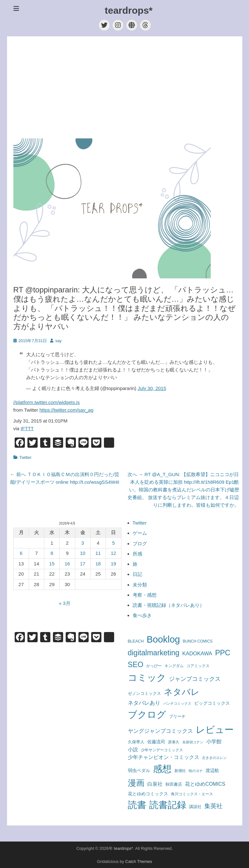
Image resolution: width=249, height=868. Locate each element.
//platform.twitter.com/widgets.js (47, 402)
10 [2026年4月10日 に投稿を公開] (83, 553)
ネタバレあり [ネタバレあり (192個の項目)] (144, 703)
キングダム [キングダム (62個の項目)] (174, 666)
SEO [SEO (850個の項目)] (136, 665)
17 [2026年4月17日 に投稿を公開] (83, 564)
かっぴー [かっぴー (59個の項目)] (154, 666)
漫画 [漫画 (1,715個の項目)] (136, 783)
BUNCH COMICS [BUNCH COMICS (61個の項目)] (198, 641)
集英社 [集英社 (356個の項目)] (213, 806)
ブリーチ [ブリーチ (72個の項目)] (177, 717)
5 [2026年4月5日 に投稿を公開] (114, 543)
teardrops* (128, 10)
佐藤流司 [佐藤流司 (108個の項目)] (156, 742)
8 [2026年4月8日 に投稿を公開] (52, 553)
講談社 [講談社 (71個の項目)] (195, 807)
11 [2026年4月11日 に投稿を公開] (98, 553)
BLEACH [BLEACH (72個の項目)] (136, 641)
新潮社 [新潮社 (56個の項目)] (180, 771)
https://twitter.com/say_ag (66, 410)
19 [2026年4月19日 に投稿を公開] (114, 564)
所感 (137, 554)
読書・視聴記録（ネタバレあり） (168, 605)
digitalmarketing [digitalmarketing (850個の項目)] (154, 653)
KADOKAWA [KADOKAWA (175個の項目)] (197, 653)
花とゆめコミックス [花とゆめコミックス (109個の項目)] (148, 794)
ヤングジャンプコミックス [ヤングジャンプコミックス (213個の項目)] (160, 731)
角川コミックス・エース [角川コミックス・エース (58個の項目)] (192, 794)
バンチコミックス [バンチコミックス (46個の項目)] (177, 703)
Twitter (26, 457)
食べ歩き (142, 615)
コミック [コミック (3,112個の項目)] (147, 678)
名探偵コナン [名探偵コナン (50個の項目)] (193, 742)
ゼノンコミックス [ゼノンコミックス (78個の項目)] (144, 693)
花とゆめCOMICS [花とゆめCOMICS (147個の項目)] (205, 784)
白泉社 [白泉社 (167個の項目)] (155, 784)
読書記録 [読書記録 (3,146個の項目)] (168, 805)
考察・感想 (145, 595)
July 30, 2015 (152, 388)
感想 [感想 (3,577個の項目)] (162, 769)
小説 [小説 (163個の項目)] (133, 749)
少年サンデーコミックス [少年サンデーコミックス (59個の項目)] (162, 750)
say (58, 341)
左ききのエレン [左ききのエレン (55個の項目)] (214, 758)
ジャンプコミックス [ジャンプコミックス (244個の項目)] (195, 679)
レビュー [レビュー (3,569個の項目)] (215, 729)
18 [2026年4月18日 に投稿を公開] (98, 564)
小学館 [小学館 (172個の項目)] (214, 741)
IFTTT (27, 428)
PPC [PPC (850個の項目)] (223, 653)
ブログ (140, 544)
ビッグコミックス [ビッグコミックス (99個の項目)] (212, 703)
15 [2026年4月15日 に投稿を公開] (52, 564)
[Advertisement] (125, 87)
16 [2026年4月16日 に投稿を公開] (67, 564)
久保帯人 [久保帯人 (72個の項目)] (136, 742)
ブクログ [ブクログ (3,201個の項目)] (147, 715)
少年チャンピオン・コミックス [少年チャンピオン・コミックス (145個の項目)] (164, 757)
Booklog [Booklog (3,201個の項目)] (163, 639)
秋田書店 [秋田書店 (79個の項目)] (174, 784)
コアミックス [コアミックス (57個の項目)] (198, 666)
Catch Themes (139, 861)
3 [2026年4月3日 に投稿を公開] (83, 543)
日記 (137, 574)
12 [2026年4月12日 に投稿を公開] (114, 553)
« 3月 (65, 603)
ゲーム (140, 533)
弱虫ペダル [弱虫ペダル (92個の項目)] (139, 771)
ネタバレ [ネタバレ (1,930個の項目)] (182, 692)
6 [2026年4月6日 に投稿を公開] (21, 553)
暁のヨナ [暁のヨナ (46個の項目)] (196, 771)
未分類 (140, 585)
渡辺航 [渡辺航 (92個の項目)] (212, 771)
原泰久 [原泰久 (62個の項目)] (174, 742)
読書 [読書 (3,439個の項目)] (137, 805)
